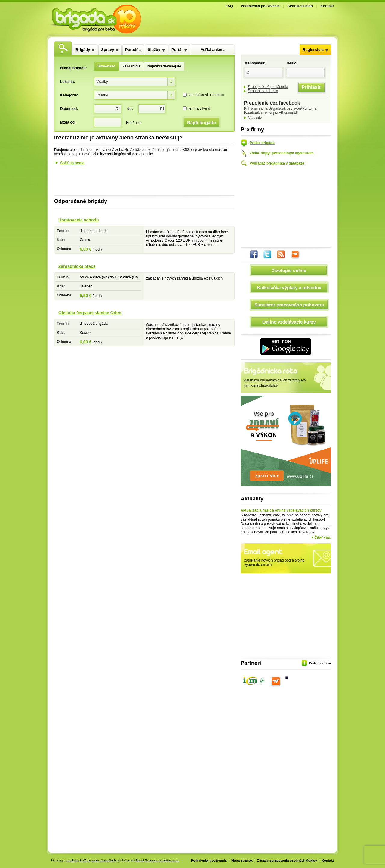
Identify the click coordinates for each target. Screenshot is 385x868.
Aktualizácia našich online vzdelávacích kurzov (281, 510)
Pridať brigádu (262, 143)
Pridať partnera (320, 663)
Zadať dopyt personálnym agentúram (282, 153)
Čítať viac (323, 537)
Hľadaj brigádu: (74, 68)
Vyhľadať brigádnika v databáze (277, 163)
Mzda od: (68, 122)
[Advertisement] (263, 22)
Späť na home (72, 163)
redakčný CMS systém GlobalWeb (91, 860)
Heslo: (292, 63)
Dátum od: (69, 109)
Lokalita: (68, 82)
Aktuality (252, 499)
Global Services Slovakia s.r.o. (157, 860)
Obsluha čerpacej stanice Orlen (90, 313)
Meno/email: (255, 63)
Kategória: (69, 95)
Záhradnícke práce (77, 266)
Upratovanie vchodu (79, 220)
